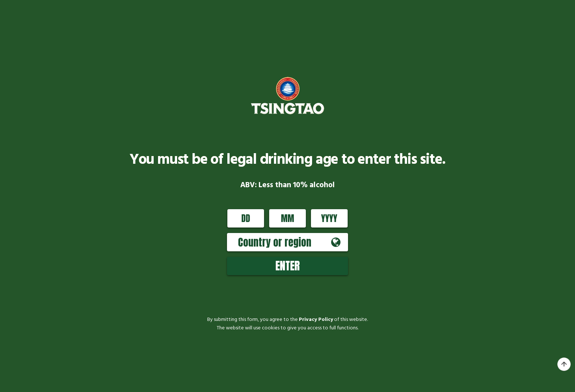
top (564, 365)
